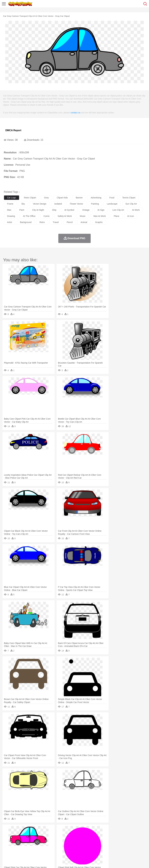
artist (10, 222)
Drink (38, 848)
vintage (86, 210)
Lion (118, 834)
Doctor (64, 839)
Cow (54, 834)
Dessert (31, 848)
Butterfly (33, 834)
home (91, 839)
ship (54, 210)
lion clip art (118, 210)
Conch (47, 830)
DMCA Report (13, 130)
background (26, 222)
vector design (40, 204)
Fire (60, 830)
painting (95, 204)
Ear (70, 839)
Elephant (80, 834)
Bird (26, 834)
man (9, 210)
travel (56, 222)
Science (114, 844)
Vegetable (88, 848)
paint (22, 210)
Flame (66, 830)
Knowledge (96, 844)
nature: (7, 830)
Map (88, 844)
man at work (100, 216)
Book (32, 844)
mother (43, 839)
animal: (7, 834)
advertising (96, 198)
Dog (60, 834)
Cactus (39, 830)
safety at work (65, 216)
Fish (88, 834)
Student (16, 844)
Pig (139, 834)
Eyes (76, 839)
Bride (28, 839)
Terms (14, 862)
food (112, 198)
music (83, 216)
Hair (97, 839)
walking (83, 839)
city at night (38, 210)
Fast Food (47, 848)
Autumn (23, 830)
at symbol (69, 210)
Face (128, 839)
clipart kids (62, 198)
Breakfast (15, 848)
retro (42, 222)
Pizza (113, 848)
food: (6, 848)
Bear (20, 834)
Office (129, 844)
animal (84, 222)
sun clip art (131, 204)
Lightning (91, 830)
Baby (22, 839)
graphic (99, 222)
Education (68, 844)
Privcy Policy (25, 862)
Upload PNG (57, 862)
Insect (112, 834)
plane (117, 216)
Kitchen (98, 848)
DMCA (46, 862)
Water (124, 830)
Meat (61, 848)
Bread (127, 848)
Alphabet (137, 844)
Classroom (41, 844)
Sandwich (69, 848)
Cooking (135, 848)
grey (46, 198)
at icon (131, 216)
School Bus (79, 844)
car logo (12, 198)
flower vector (77, 204)
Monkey (125, 834)
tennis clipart (129, 198)
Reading (51, 844)
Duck (66, 834)
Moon (99, 830)
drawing (11, 216)
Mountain (115, 830)
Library (106, 844)
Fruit (55, 848)
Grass (82, 830)
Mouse (133, 834)
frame (10, 204)
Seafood (79, 848)
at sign (101, 210)
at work (136, 210)
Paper (122, 844)
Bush (130, 830)
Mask (15, 839)
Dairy (23, 848)
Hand (142, 839)
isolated (58, 204)
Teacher (25, 844)
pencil (70, 222)
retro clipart (30, 198)
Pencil (59, 844)
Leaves (31, 830)
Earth (54, 830)
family (35, 839)
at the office (29, 216)
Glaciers (74, 830)
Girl (103, 839)
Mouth (122, 839)
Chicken (47, 834)
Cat (40, 834)
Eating (120, 848)
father (114, 839)
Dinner (106, 848)
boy (108, 839)
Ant (14, 834)
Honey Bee (102, 834)
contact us (75, 113)
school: (7, 844)
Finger (135, 839)
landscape (112, 204)
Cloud (137, 830)
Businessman (53, 839)
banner (79, 198)
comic (47, 216)
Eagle (72, 834)
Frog (94, 834)
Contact (36, 862)
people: (7, 839)
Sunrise (106, 830)
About (6, 862)
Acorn (15, 830)
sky (23, 204)
